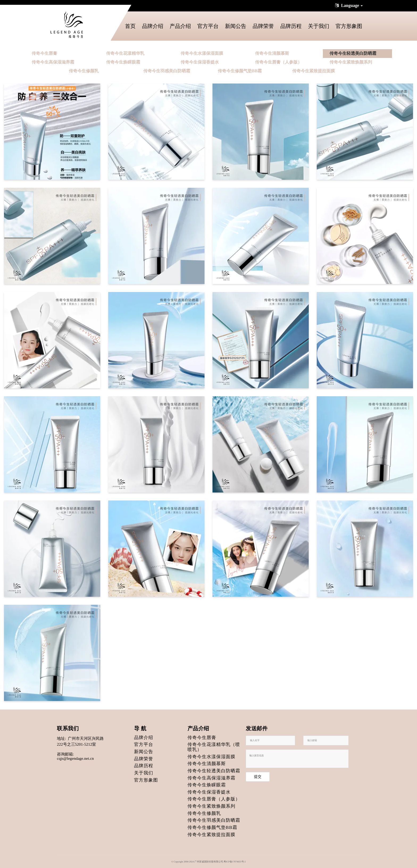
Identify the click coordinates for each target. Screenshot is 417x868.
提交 (258, 777)
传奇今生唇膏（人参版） (278, 62)
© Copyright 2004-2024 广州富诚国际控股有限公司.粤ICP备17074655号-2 (208, 862)
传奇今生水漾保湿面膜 (202, 53)
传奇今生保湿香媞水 (200, 62)
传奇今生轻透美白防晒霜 (353, 53)
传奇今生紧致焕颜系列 (351, 62)
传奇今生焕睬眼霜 (123, 62)
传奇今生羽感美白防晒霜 (167, 71)
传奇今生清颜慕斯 (272, 53)
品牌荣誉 (263, 26)
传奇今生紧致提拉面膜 (314, 71)
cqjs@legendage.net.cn (75, 758)
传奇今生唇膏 (44, 53)
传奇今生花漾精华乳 (125, 53)
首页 (130, 26)
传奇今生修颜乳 (84, 71)
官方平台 (208, 26)
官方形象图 (349, 26)
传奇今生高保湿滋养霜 (53, 62)
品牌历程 (291, 26)
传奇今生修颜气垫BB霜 (240, 71)
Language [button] (348, 5)
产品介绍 (180, 26)
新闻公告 (236, 26)
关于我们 (319, 26)
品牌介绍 (153, 26)
